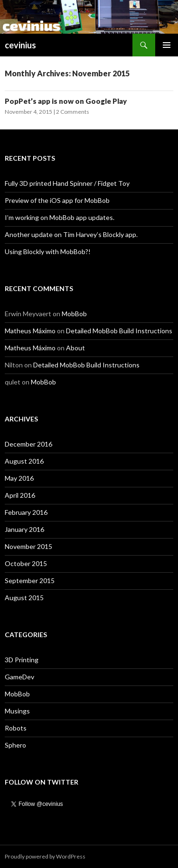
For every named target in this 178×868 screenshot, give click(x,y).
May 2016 (19, 478)
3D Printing (22, 660)
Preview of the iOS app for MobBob (57, 200)
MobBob (74, 314)
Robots (16, 728)
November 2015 (28, 546)
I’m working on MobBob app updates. (60, 217)
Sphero (15, 745)
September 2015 (30, 580)
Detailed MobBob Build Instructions (119, 331)
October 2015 (26, 563)
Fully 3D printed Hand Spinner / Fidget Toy (67, 183)
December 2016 (28, 444)
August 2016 (24, 461)
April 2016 (20, 495)
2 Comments (73, 112)
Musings (17, 711)
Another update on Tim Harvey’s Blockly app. (71, 234)
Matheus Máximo (30, 331)
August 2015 (24, 598)
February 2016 (26, 512)
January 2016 (24, 529)
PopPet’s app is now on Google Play (66, 101)
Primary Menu (167, 45)
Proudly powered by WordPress (45, 856)
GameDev (19, 677)
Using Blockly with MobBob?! (48, 251)
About (75, 348)
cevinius (20, 45)
